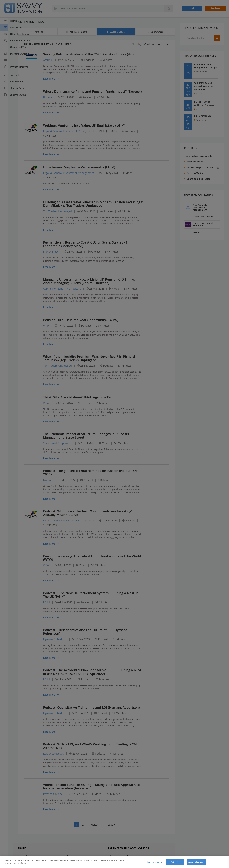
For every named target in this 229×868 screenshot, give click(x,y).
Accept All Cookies (196, 862)
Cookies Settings (154, 862)
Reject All (175, 862)
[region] (114, 862)
